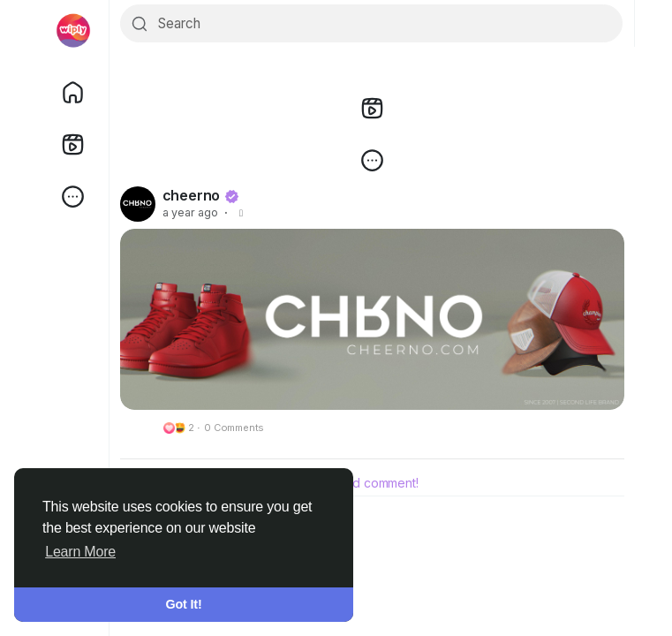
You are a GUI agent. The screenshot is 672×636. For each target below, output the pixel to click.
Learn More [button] (80, 552)
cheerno (192, 196)
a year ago (190, 213)
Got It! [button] (184, 604)
